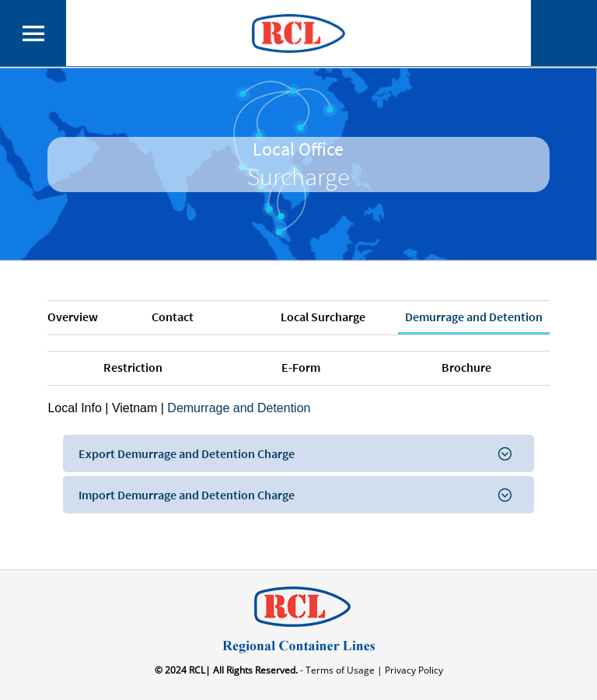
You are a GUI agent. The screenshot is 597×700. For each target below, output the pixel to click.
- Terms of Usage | (340, 670)
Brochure (466, 367)
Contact (173, 317)
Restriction (133, 367)
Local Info (74, 408)
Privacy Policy (413, 670)
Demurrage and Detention (474, 317)
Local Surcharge (323, 317)
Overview (73, 317)
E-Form (301, 367)
